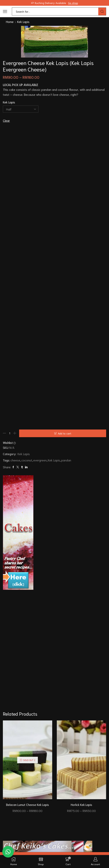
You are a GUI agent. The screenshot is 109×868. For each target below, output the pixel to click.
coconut (27, 460)
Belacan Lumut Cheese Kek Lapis (28, 805)
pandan (66, 460)
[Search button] (102, 11)
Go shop (73, 3)
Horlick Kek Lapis (82, 805)
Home (10, 22)
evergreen (40, 460)
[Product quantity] (10, 433)
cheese (15, 460)
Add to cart (64, 433)
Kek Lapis (23, 22)
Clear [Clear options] (6, 120)
